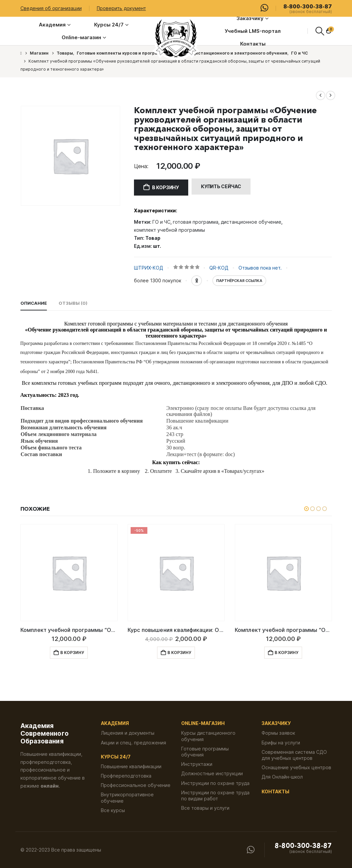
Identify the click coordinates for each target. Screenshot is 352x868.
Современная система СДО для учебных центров (294, 755)
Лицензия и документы (128, 733)
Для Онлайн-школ (282, 777)
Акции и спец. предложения (133, 743)
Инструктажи (197, 764)
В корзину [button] (72, 653)
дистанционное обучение (251, 222)
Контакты (253, 44)
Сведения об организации (51, 8)
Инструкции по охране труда (215, 783)
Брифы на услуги (281, 743)
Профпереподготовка (126, 776)
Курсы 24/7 (109, 25)
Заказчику (250, 18)
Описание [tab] (34, 303)
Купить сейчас (221, 186)
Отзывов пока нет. (260, 268)
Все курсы (113, 810)
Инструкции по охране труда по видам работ (215, 795)
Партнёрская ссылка (239, 281)
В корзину (165, 187)
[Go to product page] (69, 573)
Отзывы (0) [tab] (73, 303)
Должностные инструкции (212, 773)
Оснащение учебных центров (296, 767)
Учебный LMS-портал (253, 31)
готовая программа (196, 222)
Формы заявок (278, 733)
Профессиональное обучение (136, 785)
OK (197, 281)
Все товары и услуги (205, 808)
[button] (320, 31)
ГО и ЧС (161, 222)
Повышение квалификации (131, 766)
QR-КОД (219, 268)
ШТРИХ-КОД (149, 268)
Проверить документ (121, 8)
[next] (331, 95)
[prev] (321, 95)
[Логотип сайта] (176, 38)
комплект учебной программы (169, 230)
